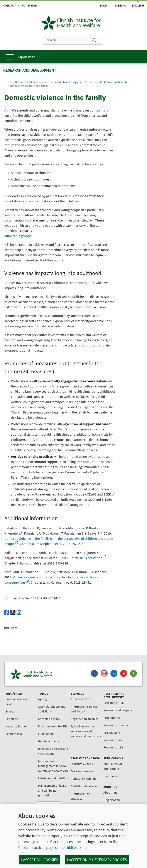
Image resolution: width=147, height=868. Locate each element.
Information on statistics (81, 796)
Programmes (112, 718)
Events (10, 711)
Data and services (82, 771)
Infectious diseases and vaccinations (53, 751)
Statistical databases (84, 786)
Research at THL (114, 703)
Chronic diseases (49, 719)
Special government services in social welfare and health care (86, 731)
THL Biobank (112, 733)
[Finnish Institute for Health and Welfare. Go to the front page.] (48, 674)
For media (29, 5)
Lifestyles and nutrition (53, 778)
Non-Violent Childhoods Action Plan (107, 82)
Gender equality (49, 741)
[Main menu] (73, 57)
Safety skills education (88, 558)
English (138, 5)
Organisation (112, 800)
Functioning (46, 734)
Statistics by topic (82, 764)
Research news (113, 740)
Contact (9, 5)
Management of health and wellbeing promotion (53, 790)
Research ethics (113, 747)
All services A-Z (80, 699)
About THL (110, 793)
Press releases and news (17, 701)
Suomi (104, 5)
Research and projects (67, 82)
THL (9, 82)
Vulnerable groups (18, 236)
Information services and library (84, 709)
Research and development (32, 82)
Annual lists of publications (113, 766)
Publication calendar (84, 779)
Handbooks (111, 776)
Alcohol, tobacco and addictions (52, 709)
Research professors (117, 725)
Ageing (42, 699)
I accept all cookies (40, 860)
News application (17, 726)
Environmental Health (52, 726)
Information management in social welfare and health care (53, 766)
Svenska (120, 5)
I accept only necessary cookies (97, 860)
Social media (14, 734)
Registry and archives (84, 719)
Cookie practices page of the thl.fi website (52, 847)
